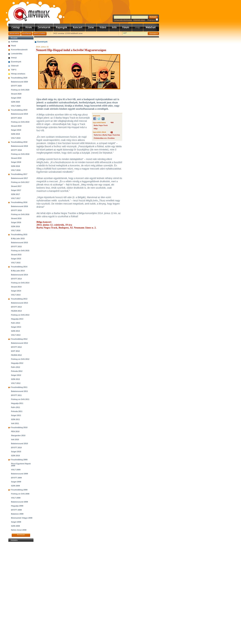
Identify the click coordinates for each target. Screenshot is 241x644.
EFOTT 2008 (16, 510)
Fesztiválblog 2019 (19, 110)
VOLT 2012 (16, 383)
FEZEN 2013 (16, 311)
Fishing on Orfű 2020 (20, 90)
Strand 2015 (16, 255)
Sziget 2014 (16, 291)
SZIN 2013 (15, 331)
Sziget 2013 (16, 327)
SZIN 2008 (15, 526)
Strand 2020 (16, 94)
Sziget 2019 (16, 130)
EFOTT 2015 (16, 247)
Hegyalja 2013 (17, 319)
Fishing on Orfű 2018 (20, 154)
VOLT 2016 (16, 230)
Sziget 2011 (16, 415)
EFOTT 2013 (16, 307)
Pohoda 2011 (17, 411)
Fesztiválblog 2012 (19, 339)
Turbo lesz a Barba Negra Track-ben (107, 135)
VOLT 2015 (16, 263)
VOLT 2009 (16, 470)
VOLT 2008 (16, 498)
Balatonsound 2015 (19, 243)
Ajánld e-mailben (40, 34)
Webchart (151, 27)
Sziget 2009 (16, 482)
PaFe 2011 (16, 407)
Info (114, 27)
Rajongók (62, 27)
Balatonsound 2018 (19, 146)
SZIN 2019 (15, 134)
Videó (103, 27)
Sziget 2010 (16, 452)
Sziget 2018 (16, 162)
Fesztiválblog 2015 (19, 234)
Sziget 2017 (16, 190)
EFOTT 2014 (16, 279)
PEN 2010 (15, 431)
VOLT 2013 (16, 335)
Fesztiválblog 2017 (19, 174)
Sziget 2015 (16, 259)
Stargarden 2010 (18, 435)
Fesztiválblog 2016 (19, 202)
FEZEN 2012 (16, 355)
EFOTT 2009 (16, 478)
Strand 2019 (16, 126)
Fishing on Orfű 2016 (20, 214)
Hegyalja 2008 (17, 506)
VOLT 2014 (16, 295)
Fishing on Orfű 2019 (20, 122)
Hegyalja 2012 (17, 363)
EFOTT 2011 (16, 395)
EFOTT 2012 (16, 347)
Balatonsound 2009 (19, 474)
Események (16, 62)
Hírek (29, 27)
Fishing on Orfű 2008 (20, 494)
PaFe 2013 (16, 323)
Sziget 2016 (16, 222)
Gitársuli (15, 66)
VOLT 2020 (16, 106)
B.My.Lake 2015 (18, 239)
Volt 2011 (15, 423)
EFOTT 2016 (16, 210)
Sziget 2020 (16, 98)
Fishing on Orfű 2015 (20, 251)
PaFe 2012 (16, 367)
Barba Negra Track (101, 125)
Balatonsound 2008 (19, 502)
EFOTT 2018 (16, 150)
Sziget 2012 (16, 375)
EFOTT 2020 (16, 86)
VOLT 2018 (16, 170)
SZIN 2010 (15, 456)
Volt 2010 (15, 439)
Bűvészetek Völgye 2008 (22, 518)
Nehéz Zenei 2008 (19, 530)
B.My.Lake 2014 (18, 271)
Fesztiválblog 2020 (19, 78)
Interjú (14, 58)
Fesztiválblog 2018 (19, 142)
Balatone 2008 (17, 514)
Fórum (126, 27)
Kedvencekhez (14, 34)
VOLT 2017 (16, 198)
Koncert (78, 27)
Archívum (21, 535)
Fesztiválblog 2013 (19, 299)
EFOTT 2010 (16, 448)
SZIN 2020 (15, 102)
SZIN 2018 (15, 166)
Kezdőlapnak (27, 34)
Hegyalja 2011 (17, 403)
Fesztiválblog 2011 (19, 387)
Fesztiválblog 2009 (19, 460)
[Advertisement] (21, 593)
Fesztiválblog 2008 (19, 490)
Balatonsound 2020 (19, 82)
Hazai (13, 46)
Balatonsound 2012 (19, 343)
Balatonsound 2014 (19, 275)
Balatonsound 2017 (19, 178)
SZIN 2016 (15, 226)
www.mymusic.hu (29, 11)
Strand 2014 (16, 287)
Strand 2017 (16, 186)
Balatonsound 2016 (19, 206)
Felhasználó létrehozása (123, 20)
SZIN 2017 (15, 194)
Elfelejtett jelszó (139, 20)
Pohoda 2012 (17, 371)
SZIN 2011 (15, 419)
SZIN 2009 (15, 486)
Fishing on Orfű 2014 (20, 283)
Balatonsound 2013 (19, 303)
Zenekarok (44, 27)
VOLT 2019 (16, 138)
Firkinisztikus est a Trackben (104, 138)
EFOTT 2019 (16, 118)
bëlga (96, 129)
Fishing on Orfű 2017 (20, 182)
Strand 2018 (16, 158)
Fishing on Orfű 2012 (20, 359)
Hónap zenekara (18, 74)
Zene (91, 27)
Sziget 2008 (16, 522)
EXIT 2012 (15, 351)
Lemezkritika (17, 54)
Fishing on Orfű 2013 (20, 315)
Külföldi (14, 42)
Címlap (16, 27)
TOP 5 (14, 70)
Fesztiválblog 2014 (19, 267)
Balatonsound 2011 (19, 391)
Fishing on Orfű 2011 (20, 399)
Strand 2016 (16, 218)
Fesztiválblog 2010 (19, 427)
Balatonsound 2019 (19, 114)
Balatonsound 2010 (19, 444)
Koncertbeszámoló (19, 50)
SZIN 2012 (15, 379)
